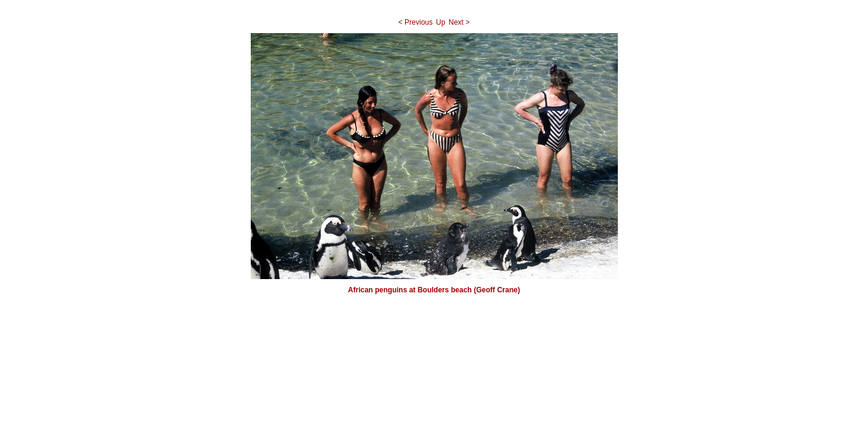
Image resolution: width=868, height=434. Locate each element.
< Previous (416, 22)
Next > (459, 22)
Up (440, 22)
